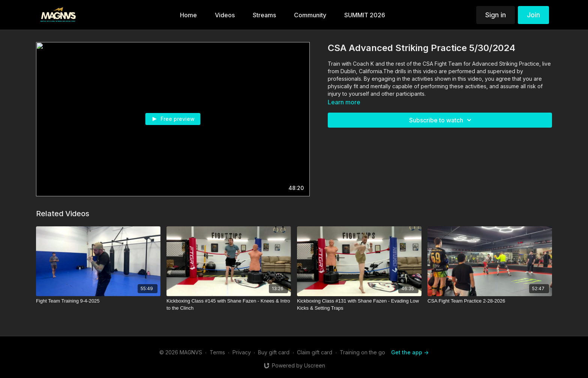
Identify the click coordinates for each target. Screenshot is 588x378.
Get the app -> (410, 352)
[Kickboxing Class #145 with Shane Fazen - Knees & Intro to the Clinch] (229, 305)
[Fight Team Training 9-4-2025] (98, 301)
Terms (217, 352)
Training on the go (362, 352)
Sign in (496, 15)
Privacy (242, 352)
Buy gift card (274, 352)
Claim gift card (315, 352)
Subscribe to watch (441, 120)
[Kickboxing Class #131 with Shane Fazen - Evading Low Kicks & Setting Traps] (359, 305)
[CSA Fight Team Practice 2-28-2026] (490, 301)
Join (533, 15)
